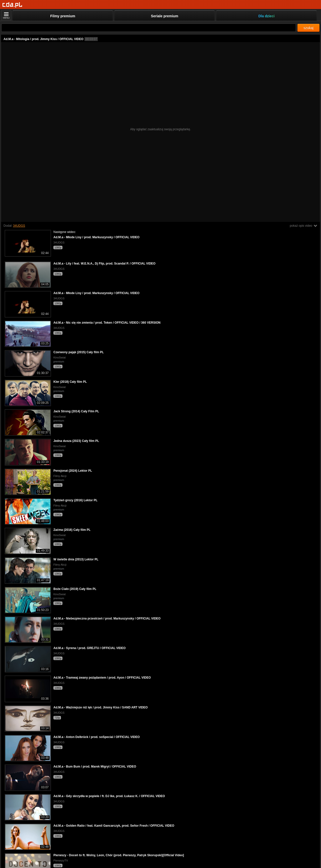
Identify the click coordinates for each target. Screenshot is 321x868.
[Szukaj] (149, 28)
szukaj (308, 28)
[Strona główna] (12, 5)
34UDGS (19, 226)
